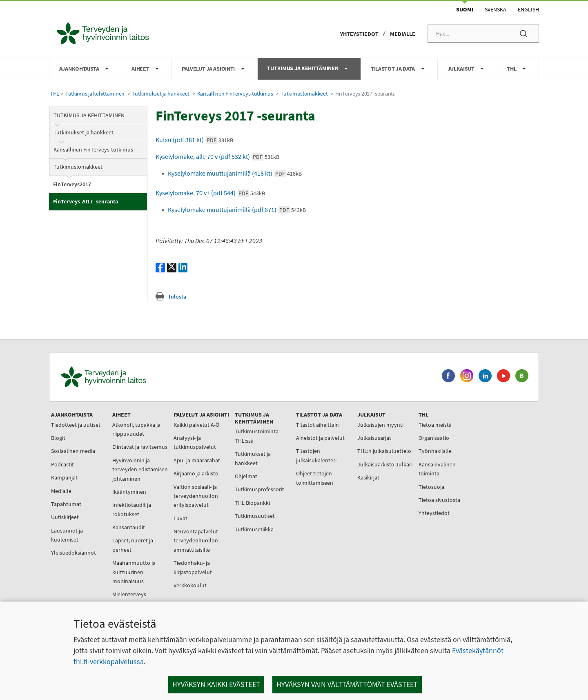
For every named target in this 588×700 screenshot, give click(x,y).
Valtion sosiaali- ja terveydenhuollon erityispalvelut (196, 496)
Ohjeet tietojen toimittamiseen (315, 478)
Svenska (496, 9)
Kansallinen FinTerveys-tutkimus (235, 94)
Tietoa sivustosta (439, 500)
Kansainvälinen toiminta (437, 469)
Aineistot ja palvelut (320, 438)
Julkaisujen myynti (380, 425)
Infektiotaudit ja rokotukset (132, 509)
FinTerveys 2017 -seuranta (86, 201)
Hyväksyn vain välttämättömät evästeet (347, 684)
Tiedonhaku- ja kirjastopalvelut (193, 567)
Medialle (403, 34)
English (528, 9)
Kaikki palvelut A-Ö (196, 425)
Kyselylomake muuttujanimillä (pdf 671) (237, 210)
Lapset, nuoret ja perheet (133, 545)
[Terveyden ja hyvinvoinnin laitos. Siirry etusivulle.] (139, 377)
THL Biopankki (252, 503)
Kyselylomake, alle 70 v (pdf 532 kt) (217, 156)
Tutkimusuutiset (255, 516)
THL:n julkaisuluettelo (384, 451)
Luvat (180, 518)
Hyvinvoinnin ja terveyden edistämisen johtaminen (140, 469)
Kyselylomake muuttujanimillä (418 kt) (235, 173)
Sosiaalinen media (73, 451)
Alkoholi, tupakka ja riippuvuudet (136, 429)
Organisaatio (434, 438)
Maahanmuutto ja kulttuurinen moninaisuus (134, 572)
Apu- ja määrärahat (197, 460)
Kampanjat (64, 477)
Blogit (58, 438)
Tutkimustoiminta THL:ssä (257, 436)
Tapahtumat (66, 504)
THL (55, 94)
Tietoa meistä (435, 425)
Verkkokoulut (190, 585)
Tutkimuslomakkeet (304, 94)
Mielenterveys (129, 594)
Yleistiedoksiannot (73, 553)
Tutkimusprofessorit (259, 489)
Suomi (465, 9)
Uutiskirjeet (65, 517)
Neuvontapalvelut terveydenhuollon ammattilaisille (196, 541)
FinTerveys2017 (72, 184)
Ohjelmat (246, 476)
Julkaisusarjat (374, 438)
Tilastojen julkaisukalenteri (316, 455)
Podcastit (62, 464)
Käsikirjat (368, 477)
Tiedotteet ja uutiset (76, 425)
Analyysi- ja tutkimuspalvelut (195, 442)
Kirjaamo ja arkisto (196, 473)
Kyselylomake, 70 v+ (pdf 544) (210, 193)
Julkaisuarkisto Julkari (385, 464)
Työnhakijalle (435, 451)
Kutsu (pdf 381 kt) (194, 140)
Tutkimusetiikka (254, 529)
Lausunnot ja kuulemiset (67, 535)
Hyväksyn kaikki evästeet (216, 684)
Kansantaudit (129, 527)
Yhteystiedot (359, 34)
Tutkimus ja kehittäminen (95, 94)
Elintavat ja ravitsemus (140, 447)
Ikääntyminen (129, 492)
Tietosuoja (431, 487)
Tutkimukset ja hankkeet (161, 94)
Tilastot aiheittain (317, 425)
